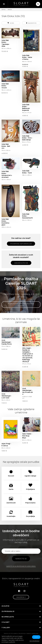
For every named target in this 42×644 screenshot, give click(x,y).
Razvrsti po (31, 23)
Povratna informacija (21, 244)
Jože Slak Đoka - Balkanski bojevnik (26, 108)
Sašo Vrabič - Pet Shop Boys (27, 436)
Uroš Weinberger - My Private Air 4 (28, 391)
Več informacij (34, 641)
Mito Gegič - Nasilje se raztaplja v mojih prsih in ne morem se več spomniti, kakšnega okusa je (28, 355)
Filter (11, 23)
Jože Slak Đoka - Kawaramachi (27, 216)
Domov (4, 10)
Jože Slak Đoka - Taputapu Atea (5, 43)
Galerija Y (21, 597)
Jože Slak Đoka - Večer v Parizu (27, 57)
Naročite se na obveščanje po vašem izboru (21, 566)
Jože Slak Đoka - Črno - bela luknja (27, 138)
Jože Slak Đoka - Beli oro (6, 146)
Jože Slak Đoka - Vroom (5, 86)
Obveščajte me (21, 263)
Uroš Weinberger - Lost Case (7, 396)
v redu (36, 637)
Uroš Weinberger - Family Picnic (7, 342)
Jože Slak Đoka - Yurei (27, 172)
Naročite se (21, 559)
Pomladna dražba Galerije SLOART (21, 305)
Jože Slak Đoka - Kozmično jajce (5, 222)
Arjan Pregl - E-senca (6, 445)
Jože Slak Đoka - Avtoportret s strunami (7, 174)
